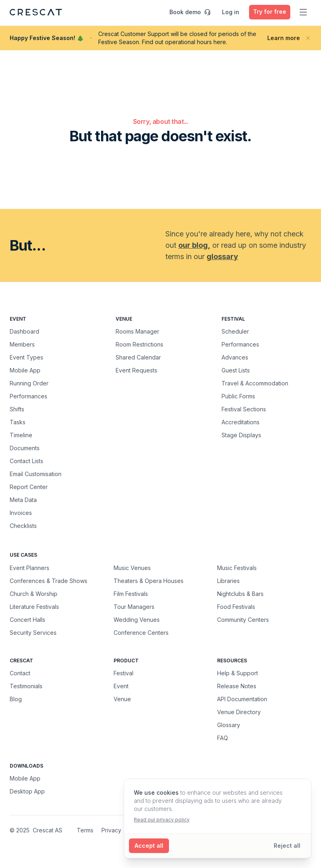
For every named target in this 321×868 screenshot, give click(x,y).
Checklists (23, 526)
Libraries (228, 581)
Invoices (21, 513)
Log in (231, 12)
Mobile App (25, 370)
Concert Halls (27, 619)
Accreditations (241, 422)
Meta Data (23, 500)
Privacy (111, 830)
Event (121, 686)
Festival (124, 673)
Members (22, 344)
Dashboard (24, 331)
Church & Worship (34, 594)
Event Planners (30, 568)
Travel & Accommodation (255, 383)
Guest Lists (236, 370)
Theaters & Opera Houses (149, 581)
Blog (16, 699)
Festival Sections (244, 409)
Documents (25, 448)
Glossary (229, 725)
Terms (85, 830)
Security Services (33, 632)
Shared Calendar (138, 357)
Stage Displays (241, 435)
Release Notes (237, 686)
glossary (222, 256)
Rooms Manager (137, 331)
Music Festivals (237, 568)
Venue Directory (239, 712)
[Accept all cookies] (149, 846)
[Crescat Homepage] (36, 12)
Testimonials (26, 686)
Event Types (26, 357)
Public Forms (238, 396)
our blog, (194, 245)
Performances (29, 396)
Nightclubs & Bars (240, 594)
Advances (235, 357)
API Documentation (242, 699)
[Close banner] (308, 38)
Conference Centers (141, 632)
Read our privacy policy (162, 820)
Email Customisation (36, 474)
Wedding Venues (137, 619)
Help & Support (238, 673)
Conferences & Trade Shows (49, 581)
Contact (20, 673)
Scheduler (235, 331)
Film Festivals (131, 594)
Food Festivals (236, 606)
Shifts (17, 409)
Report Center (29, 487)
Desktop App (27, 791)
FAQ (223, 738)
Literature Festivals (34, 606)
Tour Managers (134, 606)
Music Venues (132, 568)
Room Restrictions (139, 344)
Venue (122, 699)
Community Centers (243, 619)
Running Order (29, 383)
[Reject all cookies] (287, 846)
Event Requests (136, 370)
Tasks (18, 422)
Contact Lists (26, 461)
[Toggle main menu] (303, 12)
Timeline (21, 435)
